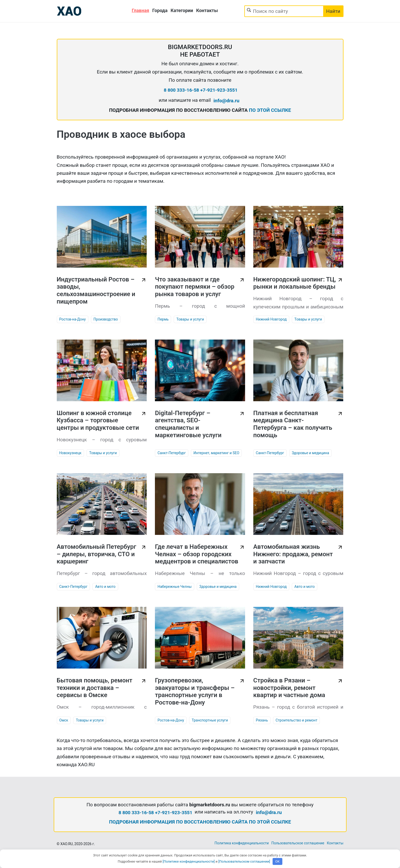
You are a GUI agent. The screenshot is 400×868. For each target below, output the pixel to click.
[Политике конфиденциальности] (189, 861)
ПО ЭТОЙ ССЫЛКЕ (270, 110)
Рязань (262, 720)
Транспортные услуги (210, 720)
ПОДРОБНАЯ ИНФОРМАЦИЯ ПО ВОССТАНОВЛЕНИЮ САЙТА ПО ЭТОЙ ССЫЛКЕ (200, 822)
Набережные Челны (175, 587)
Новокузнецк (71, 453)
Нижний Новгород (271, 319)
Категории (182, 10)
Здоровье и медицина (310, 453)
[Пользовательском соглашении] (244, 861)
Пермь (163, 319)
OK (277, 861)
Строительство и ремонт (297, 720)
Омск (64, 720)
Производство (106, 319)
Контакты (207, 10)
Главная (141, 10)
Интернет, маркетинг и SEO (216, 453)
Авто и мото (105, 587)
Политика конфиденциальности (242, 843)
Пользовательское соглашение (298, 843)
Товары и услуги (190, 319)
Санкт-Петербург (172, 453)
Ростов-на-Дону (73, 319)
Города (160, 10)
